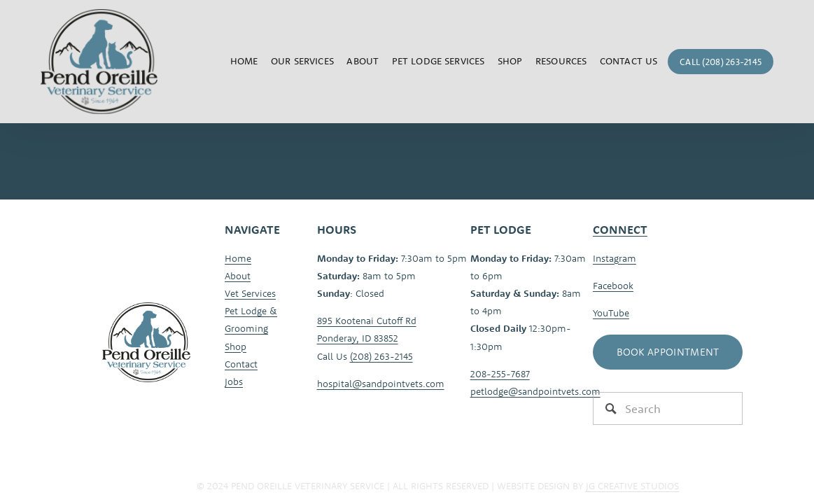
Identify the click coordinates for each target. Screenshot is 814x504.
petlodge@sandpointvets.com (535, 391)
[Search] (668, 408)
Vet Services (250, 293)
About (238, 276)
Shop (510, 61)
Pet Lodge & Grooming (251, 320)
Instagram (615, 258)
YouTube (611, 313)
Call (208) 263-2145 (721, 62)
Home (244, 61)
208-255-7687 (500, 374)
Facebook (613, 286)
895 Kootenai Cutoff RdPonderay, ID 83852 (367, 329)
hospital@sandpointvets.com (381, 384)
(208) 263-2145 (381, 356)
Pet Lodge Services (438, 61)
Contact (241, 364)
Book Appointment (668, 352)
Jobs (234, 381)
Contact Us (629, 61)
